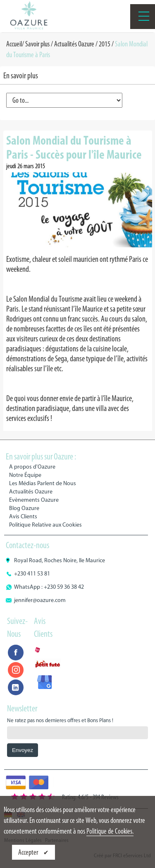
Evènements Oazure (34, 500)
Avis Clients (23, 516)
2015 (105, 44)
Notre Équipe (25, 475)
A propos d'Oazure (32, 467)
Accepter (29, 852)
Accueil (14, 44)
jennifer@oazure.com (40, 600)
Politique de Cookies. (110, 831)
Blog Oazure (24, 508)
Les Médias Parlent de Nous (43, 483)
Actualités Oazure (74, 44)
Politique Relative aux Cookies (45, 525)
